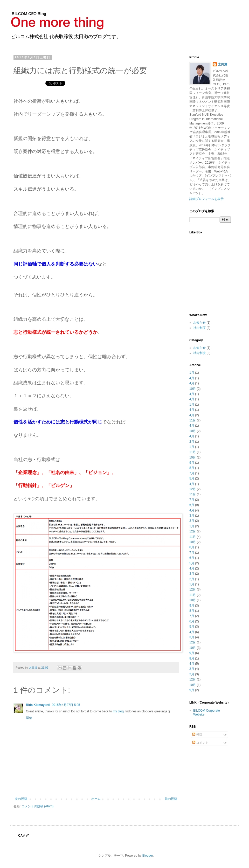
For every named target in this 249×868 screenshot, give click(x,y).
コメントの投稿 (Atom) (37, 806)
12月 (193, 489)
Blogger (148, 856)
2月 (192, 442)
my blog (118, 711)
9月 (192, 463)
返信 (29, 718)
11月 (193, 420)
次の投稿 (21, 799)
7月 (192, 473)
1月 (192, 373)
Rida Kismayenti (38, 705)
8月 (192, 468)
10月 (193, 389)
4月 (192, 378)
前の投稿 (171, 799)
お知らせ (199, 323)
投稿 (197, 735)
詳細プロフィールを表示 (206, 199)
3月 (192, 516)
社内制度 (199, 328)
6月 (192, 505)
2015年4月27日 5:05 (66, 705)
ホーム (96, 799)
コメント (200, 743)
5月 (192, 478)
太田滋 (223, 64)
